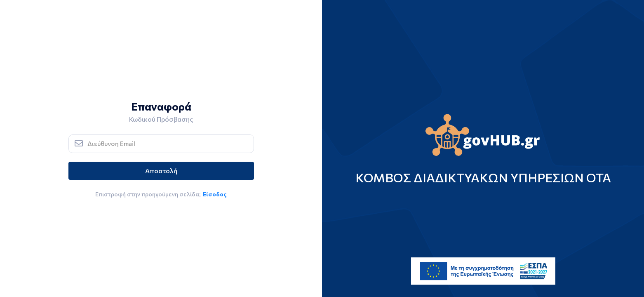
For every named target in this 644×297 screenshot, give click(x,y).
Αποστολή (161, 171)
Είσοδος (215, 194)
